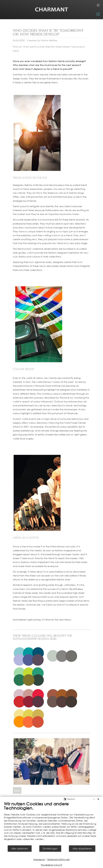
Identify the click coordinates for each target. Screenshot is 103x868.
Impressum (39, 859)
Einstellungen (50, 848)
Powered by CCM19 (51, 865)
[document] (51, 823)
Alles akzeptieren (82, 848)
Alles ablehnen (20, 848)
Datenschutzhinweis (58, 859)
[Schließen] (98, 799)
